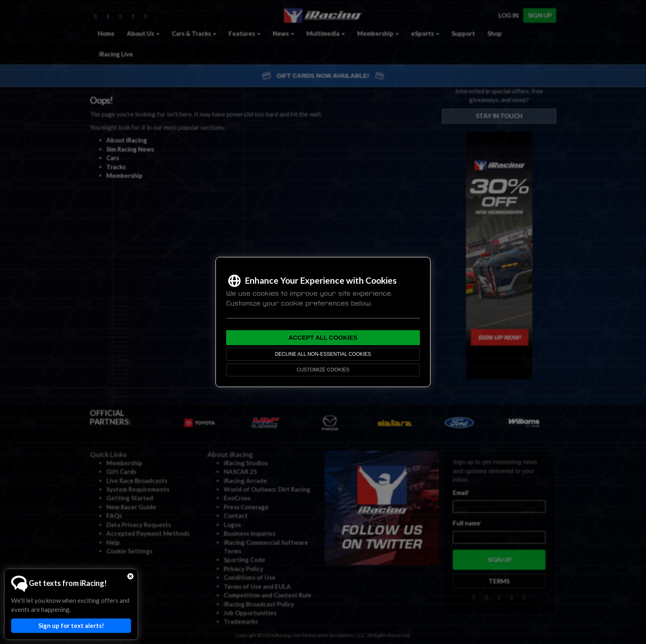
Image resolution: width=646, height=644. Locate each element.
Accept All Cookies (323, 337)
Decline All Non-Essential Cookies (323, 354)
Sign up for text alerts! (71, 625)
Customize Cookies (323, 370)
